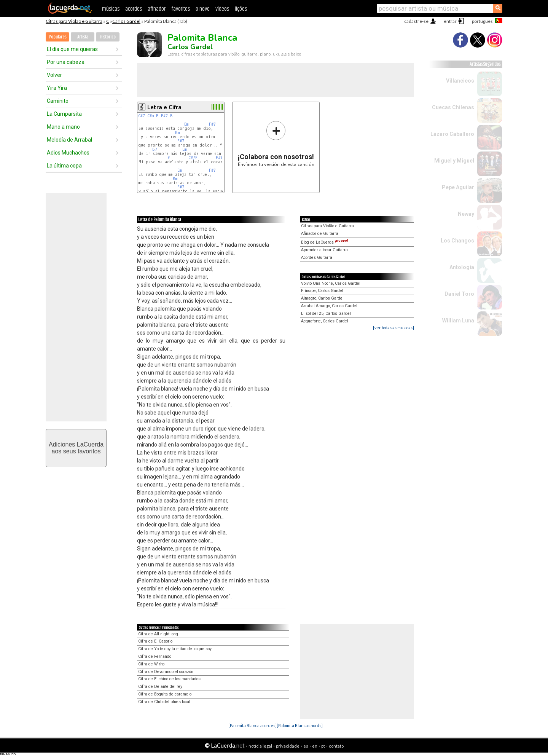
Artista (83, 37)
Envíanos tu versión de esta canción (276, 144)
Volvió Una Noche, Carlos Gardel (331, 283)
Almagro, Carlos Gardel (322, 298)
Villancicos (460, 81)
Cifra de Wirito (151, 664)
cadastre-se (416, 21)
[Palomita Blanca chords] (300, 725)
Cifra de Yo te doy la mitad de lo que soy (175, 649)
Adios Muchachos (68, 153)
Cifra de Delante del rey (160, 687)
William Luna (458, 321)
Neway (466, 214)
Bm (177, 133)
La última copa (64, 166)
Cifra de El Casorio (155, 641)
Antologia (462, 267)
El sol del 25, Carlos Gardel (326, 313)
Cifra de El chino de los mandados (169, 679)
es (306, 746)
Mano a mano (63, 127)
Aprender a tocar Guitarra (324, 250)
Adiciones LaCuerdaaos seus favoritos (76, 448)
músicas (111, 9)
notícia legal (260, 746)
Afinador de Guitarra (320, 234)
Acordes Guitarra (317, 258)
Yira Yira (57, 88)
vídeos (222, 9)
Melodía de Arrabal (69, 140)
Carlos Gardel (126, 21)
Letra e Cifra (164, 107)
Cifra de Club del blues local (164, 702)
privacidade (288, 746)
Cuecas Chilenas (453, 107)
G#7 (142, 116)
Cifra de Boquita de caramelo (165, 694)
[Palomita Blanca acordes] (252, 725)
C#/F (193, 158)
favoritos (181, 9)
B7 (155, 149)
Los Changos (457, 241)
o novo (203, 9)
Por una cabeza (66, 62)
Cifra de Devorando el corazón (166, 672)
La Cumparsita (64, 114)
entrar (450, 21)
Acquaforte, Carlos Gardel (325, 321)
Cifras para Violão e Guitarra (74, 21)
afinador (157, 9)
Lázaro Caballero (452, 134)
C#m (151, 116)
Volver (54, 75)
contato (336, 746)
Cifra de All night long (158, 634)
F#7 (164, 116)
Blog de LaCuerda (325, 242)
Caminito (58, 101)
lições (241, 9)
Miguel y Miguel (454, 161)
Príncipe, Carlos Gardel (322, 291)
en (315, 746)
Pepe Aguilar (458, 187)
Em (186, 124)
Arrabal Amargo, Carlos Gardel (329, 306)
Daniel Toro (459, 294)
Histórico (108, 37)
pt (323, 746)
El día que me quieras (72, 49)
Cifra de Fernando (155, 656)
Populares (58, 37)
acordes (134, 9)
